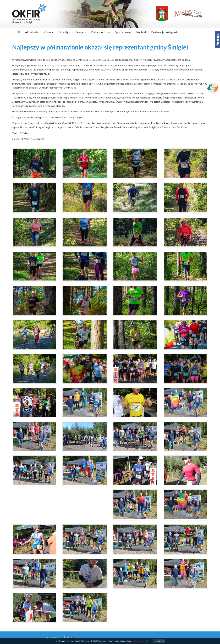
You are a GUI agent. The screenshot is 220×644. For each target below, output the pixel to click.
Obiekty (65, 32)
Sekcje (81, 32)
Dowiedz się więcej (142, 641)
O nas (49, 32)
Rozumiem (159, 641)
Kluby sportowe (100, 32)
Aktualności (32, 32)
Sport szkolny (123, 32)
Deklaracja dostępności (165, 32)
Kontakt (141, 32)
